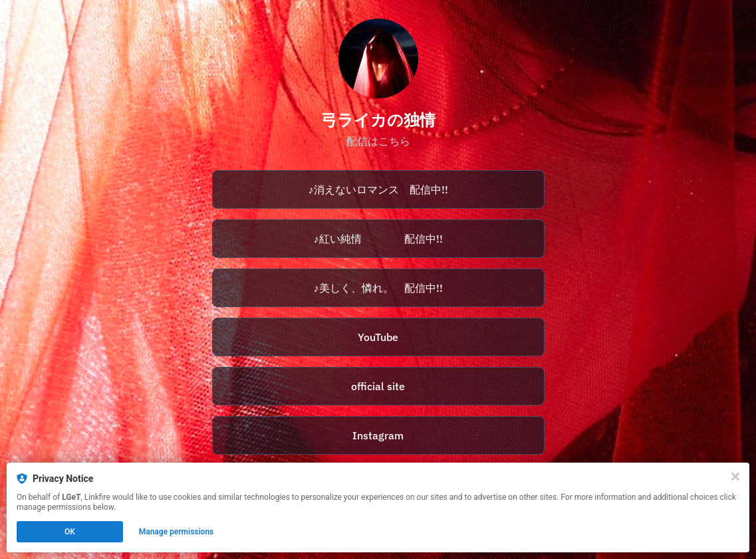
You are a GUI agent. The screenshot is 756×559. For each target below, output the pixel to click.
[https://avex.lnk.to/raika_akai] (378, 239)
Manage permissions (177, 532)
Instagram (378, 435)
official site (378, 386)
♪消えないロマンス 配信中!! (378, 189)
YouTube (378, 337)
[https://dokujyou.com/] (378, 386)
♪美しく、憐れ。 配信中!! (378, 288)
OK (70, 532)
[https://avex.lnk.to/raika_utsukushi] (378, 288)
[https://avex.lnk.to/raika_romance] (378, 189)
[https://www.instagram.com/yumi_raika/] (378, 435)
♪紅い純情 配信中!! (378, 239)
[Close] (735, 477)
